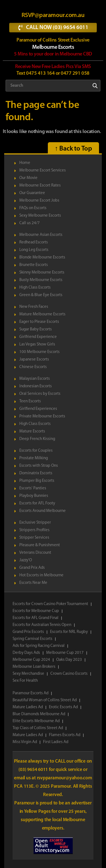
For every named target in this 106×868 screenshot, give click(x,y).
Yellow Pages (38, 812)
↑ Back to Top (73, 149)
